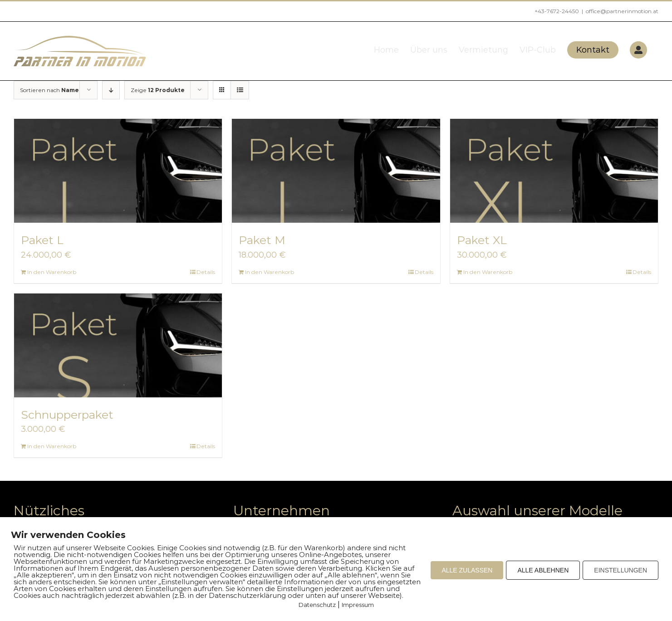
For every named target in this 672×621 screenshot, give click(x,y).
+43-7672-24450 (557, 11)
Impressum (358, 605)
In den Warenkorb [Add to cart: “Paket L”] (52, 272)
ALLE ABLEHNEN (543, 570)
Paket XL (482, 240)
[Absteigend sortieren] (111, 90)
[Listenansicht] (240, 90)
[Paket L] (118, 171)
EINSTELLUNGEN (620, 570)
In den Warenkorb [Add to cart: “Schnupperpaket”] (52, 446)
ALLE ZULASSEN (467, 570)
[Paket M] (336, 171)
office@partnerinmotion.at (622, 11)
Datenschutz (317, 605)
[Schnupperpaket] (118, 345)
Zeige (158, 90)
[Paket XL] (554, 171)
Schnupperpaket (67, 415)
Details (206, 272)
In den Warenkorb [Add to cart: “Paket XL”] (488, 272)
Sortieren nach (49, 90)
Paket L (42, 240)
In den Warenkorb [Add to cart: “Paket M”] (270, 272)
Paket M (262, 240)
